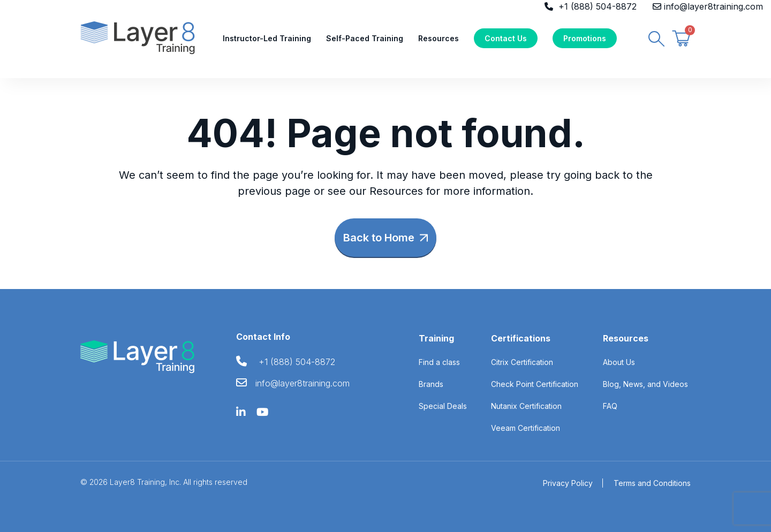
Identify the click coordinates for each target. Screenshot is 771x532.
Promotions (585, 38)
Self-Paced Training (365, 38)
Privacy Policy (568, 483)
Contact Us (506, 38)
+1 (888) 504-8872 (598, 6)
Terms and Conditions (652, 483)
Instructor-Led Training (267, 38)
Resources (439, 38)
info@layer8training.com (713, 6)
